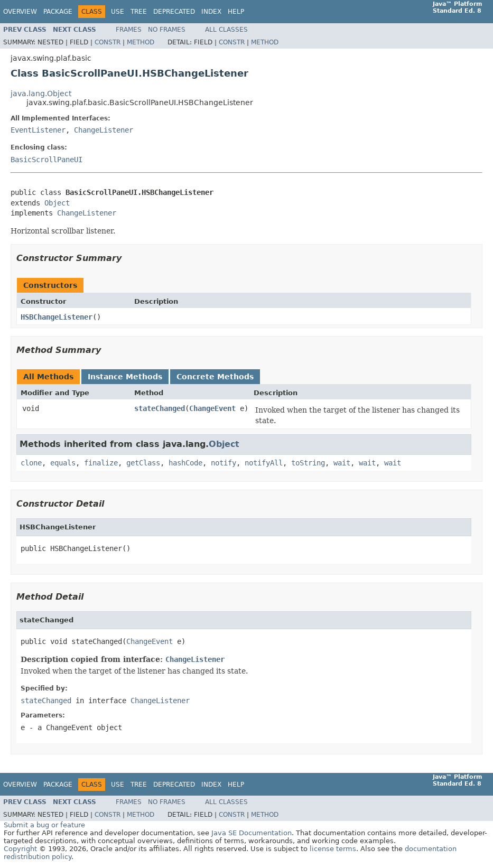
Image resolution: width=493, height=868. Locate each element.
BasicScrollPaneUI (46, 160)
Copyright (20, 849)
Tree (139, 12)
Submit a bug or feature (44, 825)
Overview (20, 12)
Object (57, 203)
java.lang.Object (41, 94)
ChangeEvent (212, 408)
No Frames (167, 30)
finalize (101, 463)
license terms (333, 849)
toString (308, 463)
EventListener (38, 130)
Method (141, 42)
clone (31, 463)
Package (58, 12)
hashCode (185, 463)
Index (211, 12)
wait (342, 463)
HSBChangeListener (57, 317)
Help (236, 12)
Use (118, 12)
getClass (143, 463)
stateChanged (160, 408)
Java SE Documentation (252, 833)
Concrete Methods (215, 377)
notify (224, 463)
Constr (108, 42)
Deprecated (174, 12)
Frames (129, 30)
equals (63, 463)
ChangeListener (104, 130)
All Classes (226, 30)
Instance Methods (125, 377)
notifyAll (264, 463)
